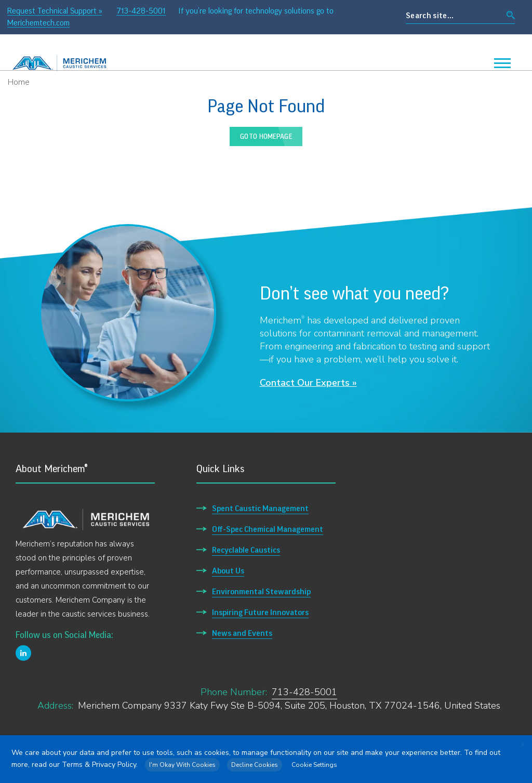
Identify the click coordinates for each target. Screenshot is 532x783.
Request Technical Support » (55, 11)
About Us (228, 571)
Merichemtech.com (38, 23)
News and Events (242, 633)
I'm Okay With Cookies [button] (182, 765)
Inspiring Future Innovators (260, 612)
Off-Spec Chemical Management (268, 529)
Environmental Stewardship (261, 592)
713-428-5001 (141, 11)
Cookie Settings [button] (314, 765)
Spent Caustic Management (260, 508)
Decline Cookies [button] (255, 765)
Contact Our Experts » (308, 383)
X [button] (523, 745)
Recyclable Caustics (246, 550)
